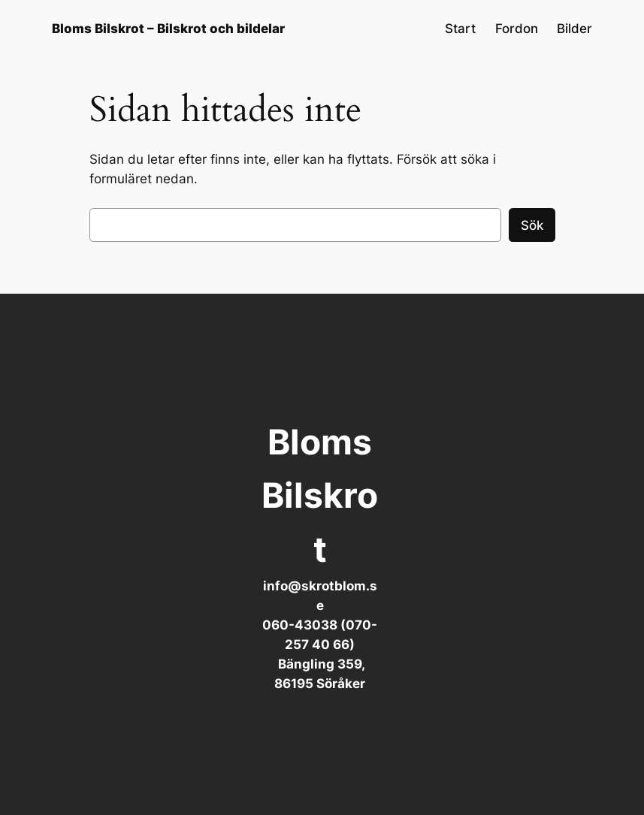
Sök (532, 225)
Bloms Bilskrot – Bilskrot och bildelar (168, 29)
